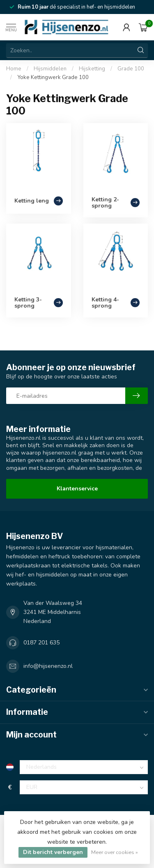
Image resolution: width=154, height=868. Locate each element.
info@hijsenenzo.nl (48, 666)
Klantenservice (77, 489)
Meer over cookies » (115, 852)
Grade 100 (131, 69)
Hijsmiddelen (50, 69)
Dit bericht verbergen (53, 852)
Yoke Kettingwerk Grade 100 (53, 77)
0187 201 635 (41, 643)
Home (14, 69)
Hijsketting (92, 69)
